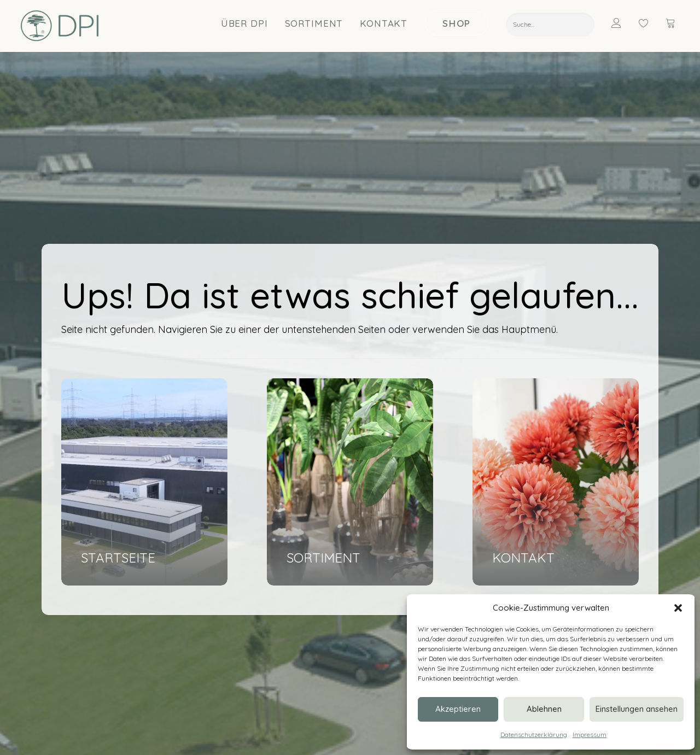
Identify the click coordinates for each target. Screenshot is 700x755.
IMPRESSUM (62, 734)
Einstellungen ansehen (637, 709)
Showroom (371, 599)
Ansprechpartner (228, 599)
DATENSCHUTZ (113, 734)
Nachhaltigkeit (377, 613)
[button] (678, 608)
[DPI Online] (60, 26)
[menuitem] (245, 24)
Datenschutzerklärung (534, 734)
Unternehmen (375, 585)
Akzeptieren (458, 709)
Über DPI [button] (244, 24)
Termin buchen (223, 613)
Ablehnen (544, 709)
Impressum (590, 734)
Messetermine (377, 627)
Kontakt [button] (384, 24)
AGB (150, 734)
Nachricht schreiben (233, 585)
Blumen (518, 585)
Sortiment (314, 24)
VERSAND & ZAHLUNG (201, 734)
